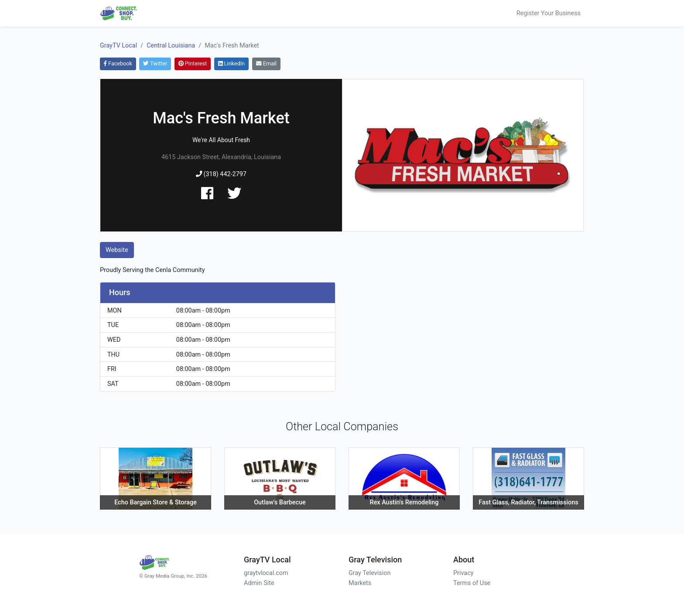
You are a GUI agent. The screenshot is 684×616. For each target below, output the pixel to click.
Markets (360, 583)
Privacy (463, 573)
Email (266, 63)
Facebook (118, 63)
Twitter (155, 63)
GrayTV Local (118, 46)
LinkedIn (231, 63)
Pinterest (193, 63)
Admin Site (259, 583)
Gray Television (369, 573)
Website (117, 250)
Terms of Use (472, 583)
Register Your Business (549, 13)
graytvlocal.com (266, 573)
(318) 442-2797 (221, 174)
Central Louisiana (171, 46)
